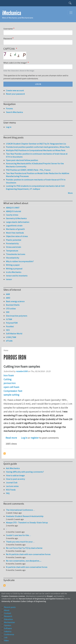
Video (6, 640)
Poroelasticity (12, 243)
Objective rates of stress (17, 236)
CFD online (11, 309)
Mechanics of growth (15, 229)
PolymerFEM (12, 323)
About (7, 610)
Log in (24, 438)
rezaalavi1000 (22, 371)
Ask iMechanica (13, 468)
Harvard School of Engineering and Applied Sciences (41, 599)
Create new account (15, 90)
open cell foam (11, 387)
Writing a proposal (14, 269)
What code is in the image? (15, 63)
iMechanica (12, 13)
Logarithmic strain (14, 226)
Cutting (7, 379)
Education (8, 619)
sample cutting (11, 395)
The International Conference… (20, 510)
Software (8, 628)
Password (8, 38)
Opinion (8, 625)
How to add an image (15, 475)
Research (8, 616)
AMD (8, 298)
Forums (9, 108)
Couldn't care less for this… (18, 535)
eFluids (9, 341)
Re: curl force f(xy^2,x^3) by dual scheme (24, 548)
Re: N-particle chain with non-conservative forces (28, 554)
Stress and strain (13, 247)
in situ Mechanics (14, 272)
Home (6, 350)
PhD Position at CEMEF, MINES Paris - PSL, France (28, 170)
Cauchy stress (12, 215)
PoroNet (10, 326)
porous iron (10, 383)
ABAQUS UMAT (13, 208)
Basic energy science (15, 301)
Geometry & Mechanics (16, 218)
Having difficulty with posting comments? (25, 472)
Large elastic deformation (18, 222)
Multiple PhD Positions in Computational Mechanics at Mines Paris (36, 150)
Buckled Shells (13, 305)
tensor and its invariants (17, 276)
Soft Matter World (14, 334)
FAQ (8, 493)
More (70, 193)
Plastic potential (14, 240)
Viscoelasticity (13, 258)
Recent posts (10, 607)
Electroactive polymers (17, 316)
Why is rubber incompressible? (20, 261)
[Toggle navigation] (71, 13)
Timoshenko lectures (16, 254)
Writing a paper (13, 265)
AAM (8, 294)
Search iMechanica (14, 112)
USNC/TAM (11, 337)
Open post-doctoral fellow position (22, 160)
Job (6, 637)
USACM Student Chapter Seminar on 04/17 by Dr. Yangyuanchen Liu (36, 144)
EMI (8, 312)
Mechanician (9, 622)
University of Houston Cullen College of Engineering (24, 601)
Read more (11, 438)
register (35, 438)
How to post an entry (15, 479)
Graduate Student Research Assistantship (25, 516)
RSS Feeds (11, 490)
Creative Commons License (13, 596)
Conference (9, 634)
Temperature (12, 251)
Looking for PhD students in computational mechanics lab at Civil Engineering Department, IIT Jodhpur (35, 187)
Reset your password (15, 94)
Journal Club (12, 483)
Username (8, 29)
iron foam (9, 375)
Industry (8, 631)
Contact (8, 613)
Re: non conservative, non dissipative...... (24, 561)
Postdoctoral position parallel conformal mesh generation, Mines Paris (38, 147)
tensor (9, 279)
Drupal (50, 596)
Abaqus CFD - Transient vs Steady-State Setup (27, 523)
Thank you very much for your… (20, 542)
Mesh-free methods (15, 233)
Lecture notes (12, 486)
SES (8, 330)
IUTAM (9, 319)
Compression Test (13, 391)
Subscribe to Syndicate (4, 585)
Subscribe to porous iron (5, 454)
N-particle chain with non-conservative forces (27, 567)
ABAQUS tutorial (13, 211)
